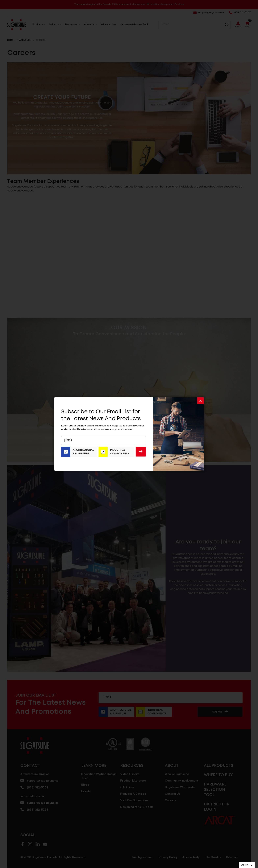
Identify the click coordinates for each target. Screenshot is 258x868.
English (244, 865)
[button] (201, 401)
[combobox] (247, 865)
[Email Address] (104, 441)
